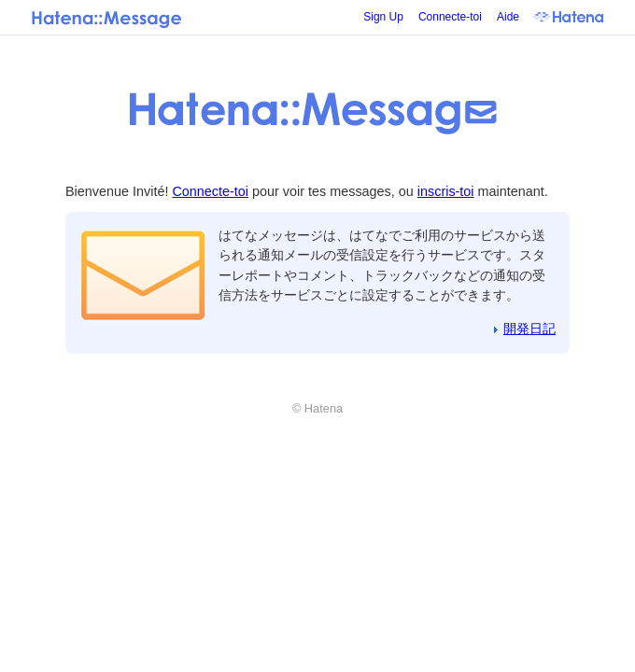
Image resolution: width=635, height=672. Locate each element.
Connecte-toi (450, 17)
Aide (508, 17)
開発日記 (529, 329)
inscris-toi (446, 191)
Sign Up (383, 17)
